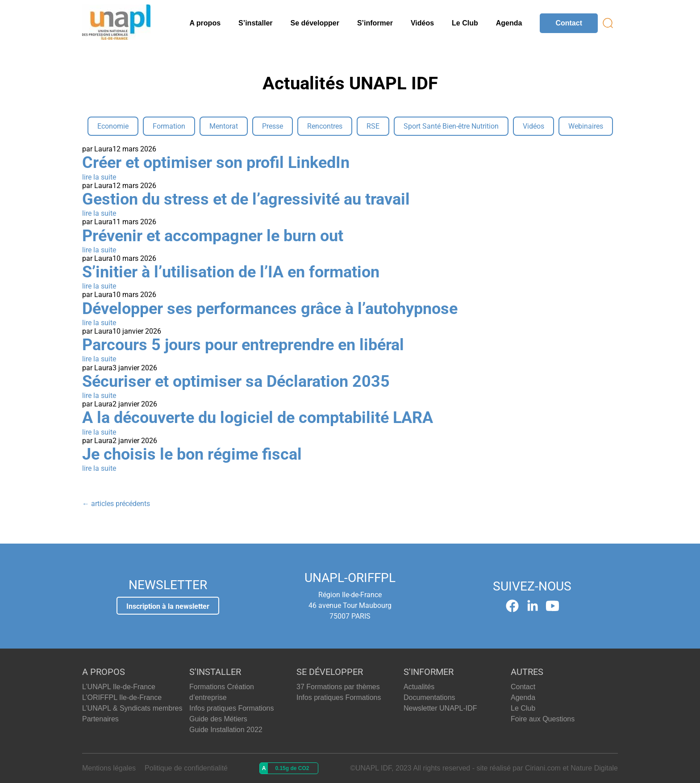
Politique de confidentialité (186, 768)
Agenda (509, 23)
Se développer (315, 23)
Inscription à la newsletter (168, 606)
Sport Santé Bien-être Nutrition (451, 126)
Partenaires (100, 719)
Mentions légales (109, 768)
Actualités (419, 687)
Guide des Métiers (218, 719)
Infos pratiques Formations (231, 708)
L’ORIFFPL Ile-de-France (122, 697)
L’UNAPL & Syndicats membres (132, 708)
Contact (569, 23)
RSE (373, 126)
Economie (113, 126)
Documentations (429, 697)
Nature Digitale (594, 768)
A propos (205, 23)
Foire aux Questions (543, 719)
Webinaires (586, 126)
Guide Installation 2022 (226, 730)
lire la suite (99, 177)
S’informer (375, 23)
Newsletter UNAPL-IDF (440, 708)
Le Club (465, 23)
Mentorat (224, 126)
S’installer (255, 23)
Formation (169, 126)
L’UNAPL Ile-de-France (119, 687)
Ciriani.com (543, 768)
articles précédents (116, 504)
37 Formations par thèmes (338, 687)
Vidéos (422, 23)
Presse (273, 126)
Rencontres (325, 126)
